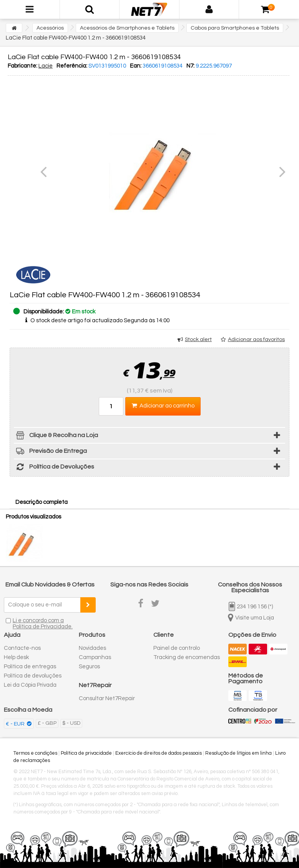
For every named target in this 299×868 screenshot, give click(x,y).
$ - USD (71, 723)
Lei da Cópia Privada (30, 685)
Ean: (136, 66)
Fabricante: (22, 66)
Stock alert (198, 340)
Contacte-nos (22, 648)
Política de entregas (30, 667)
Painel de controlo (177, 648)
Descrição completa (42, 502)
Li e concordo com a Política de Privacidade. (43, 624)
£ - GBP (47, 723)
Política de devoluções (33, 676)
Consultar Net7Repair (107, 698)
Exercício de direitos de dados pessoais (159, 753)
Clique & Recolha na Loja (56, 436)
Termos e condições (35, 753)
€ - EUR (16, 724)
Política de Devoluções (54, 468)
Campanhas (95, 657)
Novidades (92, 648)
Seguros (89, 667)
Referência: (72, 66)
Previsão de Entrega (50, 452)
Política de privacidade (86, 753)
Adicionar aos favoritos (256, 340)
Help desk (16, 657)
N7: (190, 66)
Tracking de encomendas (187, 657)
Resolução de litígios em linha (238, 753)
